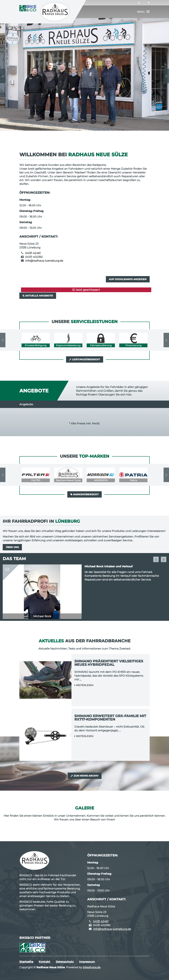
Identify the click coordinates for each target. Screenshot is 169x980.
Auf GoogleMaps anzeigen (128, 279)
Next (166, 76)
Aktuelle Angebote (38, 296)
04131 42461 (33, 253)
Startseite (26, 962)
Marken (80, 172)
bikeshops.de (92, 967)
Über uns (12, 547)
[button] (143, 12)
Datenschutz (65, 962)
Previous (3, 76)
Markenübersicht (84, 494)
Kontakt (45, 962)
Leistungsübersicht (85, 359)
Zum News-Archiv (85, 776)
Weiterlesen (84, 685)
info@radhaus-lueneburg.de (44, 261)
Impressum (87, 962)
